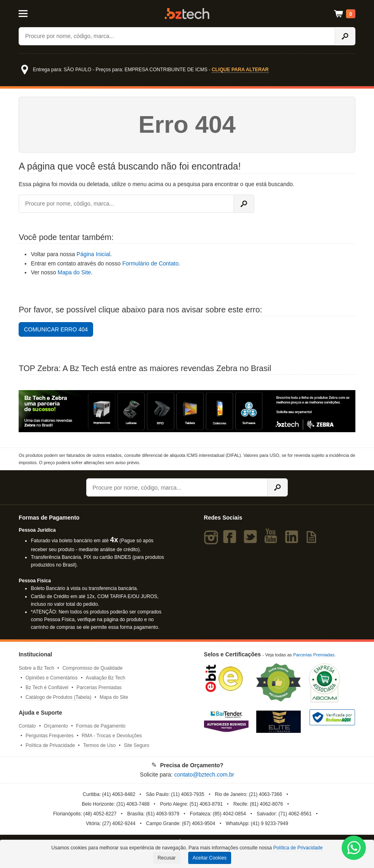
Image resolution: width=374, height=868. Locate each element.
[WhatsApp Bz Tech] (354, 849)
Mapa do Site (74, 272)
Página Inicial (93, 254)
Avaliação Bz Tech (106, 678)
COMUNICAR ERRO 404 (56, 329)
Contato (27, 726)
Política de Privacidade (50, 745)
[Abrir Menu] (41, 13)
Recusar (167, 858)
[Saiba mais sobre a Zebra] (187, 411)
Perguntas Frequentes (50, 736)
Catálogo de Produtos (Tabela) (58, 697)
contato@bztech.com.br (204, 775)
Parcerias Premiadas (99, 688)
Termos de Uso (99, 745)
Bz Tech (187, 14)
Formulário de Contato (150, 263)
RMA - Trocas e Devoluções (112, 736)
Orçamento (56, 726)
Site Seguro (137, 745)
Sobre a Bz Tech (36, 668)
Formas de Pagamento (101, 726)
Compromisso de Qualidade (92, 668)
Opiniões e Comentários (52, 678)
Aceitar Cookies (210, 858)
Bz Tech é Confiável (47, 688)
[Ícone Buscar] (345, 36)
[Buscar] (177, 36)
